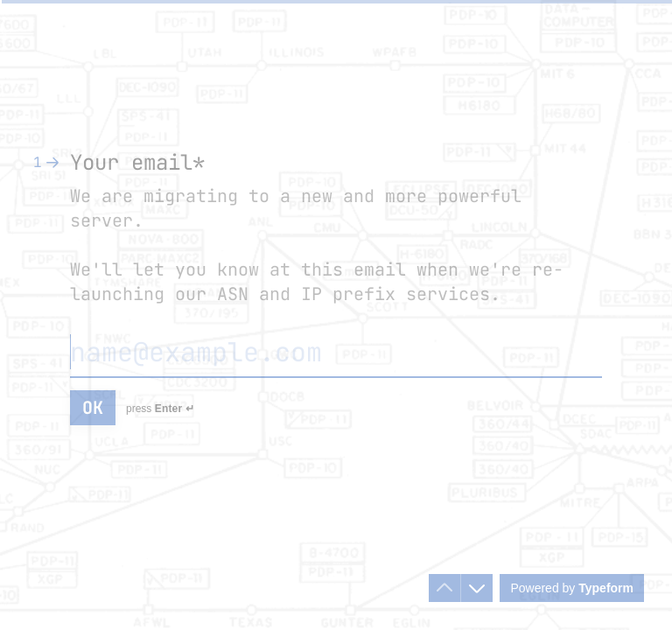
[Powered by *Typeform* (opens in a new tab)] (572, 588)
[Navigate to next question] (477, 588)
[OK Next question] (93, 408)
